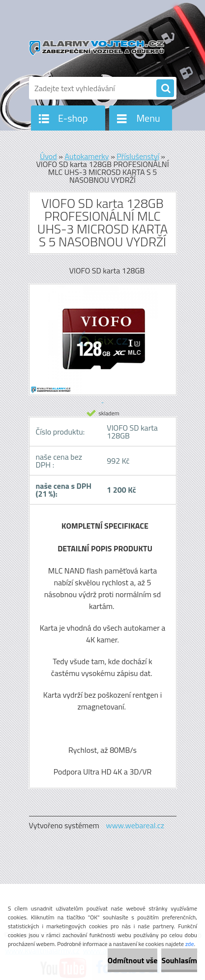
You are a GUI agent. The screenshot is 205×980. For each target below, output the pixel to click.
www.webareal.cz (135, 825)
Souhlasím (179, 960)
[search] (165, 89)
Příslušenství (138, 156)
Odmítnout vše (133, 960)
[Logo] (97, 48)
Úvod (48, 156)
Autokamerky (87, 156)
